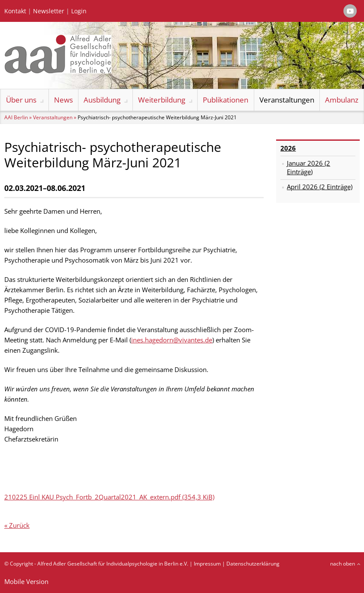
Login (79, 11)
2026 (288, 148)
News (63, 100)
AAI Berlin (16, 117)
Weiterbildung (162, 100)
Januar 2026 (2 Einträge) (308, 167)
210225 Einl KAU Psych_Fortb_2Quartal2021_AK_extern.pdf (109, 497)
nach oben (343, 564)
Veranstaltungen (287, 100)
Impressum (207, 564)
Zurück (19, 525)
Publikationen (226, 100)
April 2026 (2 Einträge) (320, 187)
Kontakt (15, 11)
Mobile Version (26, 581)
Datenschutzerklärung (253, 564)
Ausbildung (102, 100)
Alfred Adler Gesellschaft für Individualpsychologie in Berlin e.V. (113, 564)
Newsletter (49, 11)
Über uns (21, 100)
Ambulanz (342, 100)
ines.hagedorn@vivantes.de (172, 340)
